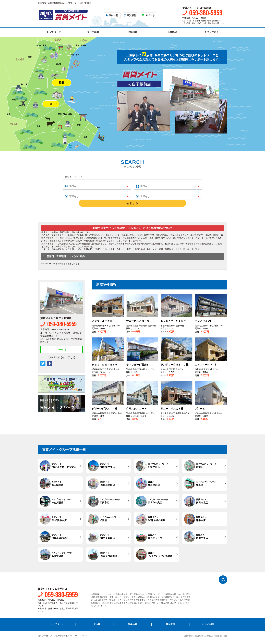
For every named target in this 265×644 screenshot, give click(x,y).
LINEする (150, 15)
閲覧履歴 (132, 15)
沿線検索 (132, 32)
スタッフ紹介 (211, 32)
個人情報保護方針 (64, 639)
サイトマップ (81, 639)
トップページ (54, 32)
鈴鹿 (62, 83)
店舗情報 (172, 32)
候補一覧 (114, 15)
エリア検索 (93, 32)
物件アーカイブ (45, 639)
